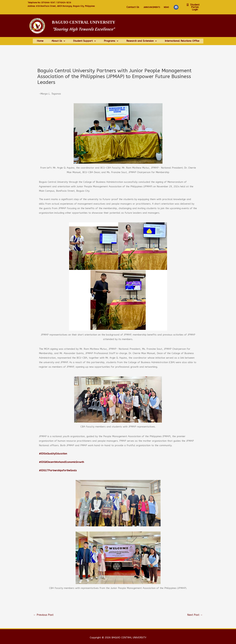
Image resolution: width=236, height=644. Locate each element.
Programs (111, 40)
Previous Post (43, 612)
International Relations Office (182, 40)
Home (40, 40)
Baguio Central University (84, 22)
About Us (58, 40)
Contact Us (133, 7)
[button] (194, 7)
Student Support (84, 40)
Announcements (152, 7)
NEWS (166, 7)
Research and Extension (142, 40)
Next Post (195, 612)
